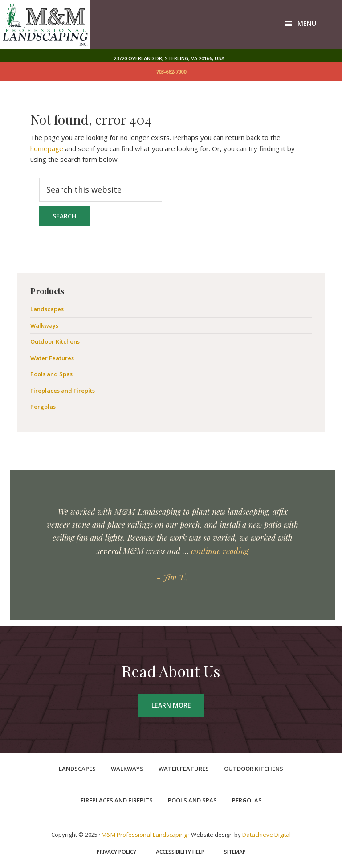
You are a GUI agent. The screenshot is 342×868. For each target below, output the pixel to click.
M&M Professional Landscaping (144, 835)
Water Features (52, 358)
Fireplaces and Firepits (63, 391)
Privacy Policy (116, 852)
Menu (307, 23)
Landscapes (47, 309)
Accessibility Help (180, 852)
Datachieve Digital (267, 835)
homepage (47, 148)
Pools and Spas (51, 374)
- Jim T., (173, 577)
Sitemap (235, 852)
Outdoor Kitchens (55, 341)
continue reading (220, 551)
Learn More (171, 705)
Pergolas (43, 407)
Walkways (44, 325)
